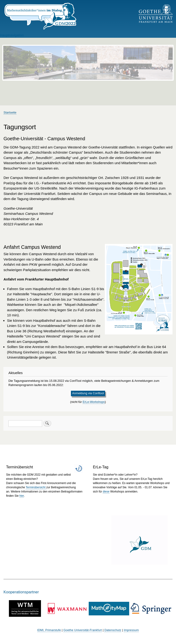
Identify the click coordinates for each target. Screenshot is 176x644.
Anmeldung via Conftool (88, 393)
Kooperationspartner (21, 592)
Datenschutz (113, 630)
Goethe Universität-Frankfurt (83, 630)
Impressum (131, 630)
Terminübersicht (36, 487)
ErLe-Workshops (94, 402)
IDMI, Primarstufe (49, 630)
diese (106, 492)
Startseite (10, 112)
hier (22, 496)
